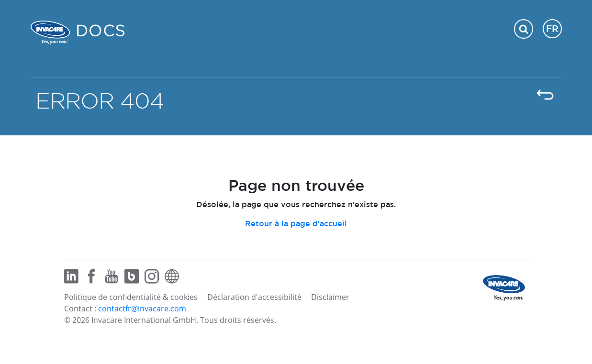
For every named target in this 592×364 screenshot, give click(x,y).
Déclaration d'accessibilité (254, 297)
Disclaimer (330, 297)
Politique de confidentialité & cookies (131, 297)
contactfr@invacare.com (142, 309)
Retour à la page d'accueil (296, 223)
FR (552, 29)
